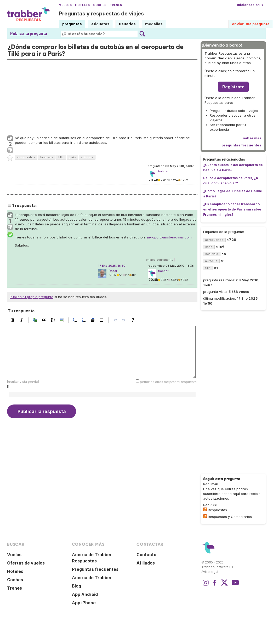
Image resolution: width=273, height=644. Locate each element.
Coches (100, 5)
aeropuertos (26, 157)
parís (72, 157)
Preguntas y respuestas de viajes (101, 14)
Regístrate (233, 87)
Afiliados (146, 563)
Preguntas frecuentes (95, 569)
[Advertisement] (102, 96)
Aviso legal (210, 572)
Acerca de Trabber (92, 578)
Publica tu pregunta (29, 33)
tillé (61, 157)
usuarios (127, 24)
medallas (154, 24)
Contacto (146, 555)
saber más (252, 138)
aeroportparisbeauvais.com (169, 237)
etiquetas (100, 24)
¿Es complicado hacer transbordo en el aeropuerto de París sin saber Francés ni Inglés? (232, 209)
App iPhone (84, 603)
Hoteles (82, 5)
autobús (87, 157)
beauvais (47, 157)
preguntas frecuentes (241, 145)
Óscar (113, 271)
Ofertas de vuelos (26, 563)
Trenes (116, 5)
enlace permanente (160, 260)
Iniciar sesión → (250, 5)
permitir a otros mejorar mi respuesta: (169, 382)
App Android (85, 594)
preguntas (72, 24)
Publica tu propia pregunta (32, 297)
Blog (76, 586)
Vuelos (65, 5)
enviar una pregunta (251, 24)
